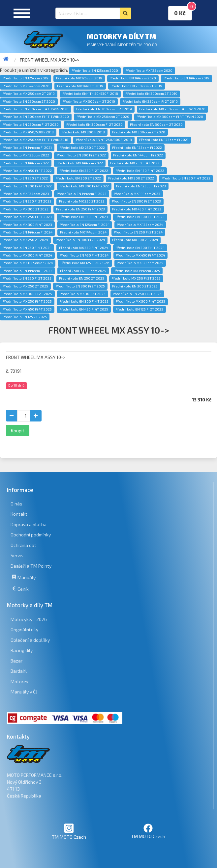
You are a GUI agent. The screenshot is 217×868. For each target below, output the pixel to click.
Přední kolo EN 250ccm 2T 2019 (136, 86)
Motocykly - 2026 (29, 619)
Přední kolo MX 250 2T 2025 (25, 286)
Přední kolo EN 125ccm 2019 (26, 78)
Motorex (19, 681)
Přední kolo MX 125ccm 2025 (140, 263)
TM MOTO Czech (69, 831)
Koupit (18, 431)
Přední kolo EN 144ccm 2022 (26, 163)
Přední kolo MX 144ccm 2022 (80, 163)
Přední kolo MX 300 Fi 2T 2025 (27, 294)
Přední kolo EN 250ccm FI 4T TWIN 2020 (36, 109)
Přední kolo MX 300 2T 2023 (26, 209)
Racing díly (22, 650)
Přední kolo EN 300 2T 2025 (135, 286)
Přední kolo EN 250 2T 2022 (25, 178)
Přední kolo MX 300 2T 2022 (131, 178)
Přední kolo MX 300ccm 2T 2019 (89, 101)
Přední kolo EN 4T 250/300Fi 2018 (104, 140)
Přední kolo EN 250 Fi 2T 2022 (84, 171)
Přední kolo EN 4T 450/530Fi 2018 (90, 94)
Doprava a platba (29, 524)
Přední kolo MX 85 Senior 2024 (28, 263)
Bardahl (19, 671)
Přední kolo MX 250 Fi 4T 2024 (84, 248)
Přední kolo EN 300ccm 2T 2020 (156, 124)
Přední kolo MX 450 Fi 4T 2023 (137, 209)
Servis (17, 555)
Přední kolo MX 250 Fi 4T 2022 (135, 163)
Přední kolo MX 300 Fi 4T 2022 (84, 186)
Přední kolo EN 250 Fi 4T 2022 (186, 178)
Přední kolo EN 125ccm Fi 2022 (137, 148)
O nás (16, 504)
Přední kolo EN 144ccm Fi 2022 (138, 155)
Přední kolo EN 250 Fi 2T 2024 (138, 232)
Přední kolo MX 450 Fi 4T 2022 (27, 171)
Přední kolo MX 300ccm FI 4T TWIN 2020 (170, 117)
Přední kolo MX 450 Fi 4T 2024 (140, 255)
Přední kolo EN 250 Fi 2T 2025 (27, 278)
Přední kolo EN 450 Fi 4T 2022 (140, 171)
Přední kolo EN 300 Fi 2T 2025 (80, 286)
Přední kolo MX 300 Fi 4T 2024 (27, 255)
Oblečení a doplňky (30, 640)
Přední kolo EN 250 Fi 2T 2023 (27, 201)
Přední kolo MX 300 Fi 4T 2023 (27, 225)
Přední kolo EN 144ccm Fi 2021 (27, 148)
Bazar (16, 661)
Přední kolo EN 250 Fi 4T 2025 (137, 294)
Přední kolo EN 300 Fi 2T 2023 (136, 201)
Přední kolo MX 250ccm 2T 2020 (103, 117)
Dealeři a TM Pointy (31, 566)
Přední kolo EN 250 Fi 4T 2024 (27, 248)
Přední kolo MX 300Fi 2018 (83, 132)
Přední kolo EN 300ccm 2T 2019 (151, 94)
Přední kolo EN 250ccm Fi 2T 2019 (150, 101)
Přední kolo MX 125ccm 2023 (26, 194)
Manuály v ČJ (24, 692)
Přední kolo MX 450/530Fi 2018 (28, 132)
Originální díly (24, 629)
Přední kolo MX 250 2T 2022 (82, 148)
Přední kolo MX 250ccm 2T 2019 (29, 94)
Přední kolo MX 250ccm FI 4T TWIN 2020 (172, 109)
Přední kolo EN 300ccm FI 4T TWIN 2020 (36, 117)
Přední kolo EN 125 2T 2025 (25, 317)
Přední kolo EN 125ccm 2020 (95, 70)
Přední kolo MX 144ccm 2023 (137, 194)
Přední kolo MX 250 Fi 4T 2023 (27, 217)
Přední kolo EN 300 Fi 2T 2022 (81, 155)
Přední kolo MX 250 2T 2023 (82, 201)
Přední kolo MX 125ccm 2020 (149, 70)
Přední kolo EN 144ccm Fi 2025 (28, 271)
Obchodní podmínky (31, 535)
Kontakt (19, 514)
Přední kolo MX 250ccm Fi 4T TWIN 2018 (35, 140)
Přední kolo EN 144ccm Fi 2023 (82, 194)
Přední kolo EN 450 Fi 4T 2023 (84, 217)
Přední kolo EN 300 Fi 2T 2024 (80, 240)
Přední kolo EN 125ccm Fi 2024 (85, 225)
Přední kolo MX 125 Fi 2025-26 (85, 263)
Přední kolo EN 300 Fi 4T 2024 (140, 248)
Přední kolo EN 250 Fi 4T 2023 (80, 209)
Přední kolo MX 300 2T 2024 (135, 240)
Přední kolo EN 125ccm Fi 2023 (141, 186)
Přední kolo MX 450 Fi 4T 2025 (27, 309)
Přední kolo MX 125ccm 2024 (140, 225)
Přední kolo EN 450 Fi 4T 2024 (84, 255)
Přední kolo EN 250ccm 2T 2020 (29, 101)
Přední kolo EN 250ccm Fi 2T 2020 (31, 124)
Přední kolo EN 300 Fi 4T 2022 (27, 186)
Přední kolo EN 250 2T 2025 (82, 278)
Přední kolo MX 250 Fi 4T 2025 (27, 301)
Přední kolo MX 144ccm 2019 (80, 86)
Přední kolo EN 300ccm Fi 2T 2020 (94, 124)
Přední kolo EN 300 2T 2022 (78, 178)
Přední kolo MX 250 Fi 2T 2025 (136, 278)
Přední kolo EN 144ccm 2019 (186, 78)
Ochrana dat (23, 545)
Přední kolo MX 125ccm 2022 (26, 155)
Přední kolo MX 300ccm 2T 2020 (139, 132)
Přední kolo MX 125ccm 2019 (79, 78)
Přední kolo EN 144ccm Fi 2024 (28, 232)
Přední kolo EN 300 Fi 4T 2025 (84, 301)
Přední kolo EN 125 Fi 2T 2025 (139, 309)
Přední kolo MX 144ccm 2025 (137, 271)
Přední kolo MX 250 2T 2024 (25, 240)
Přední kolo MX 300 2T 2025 (83, 294)
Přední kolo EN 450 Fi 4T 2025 (84, 309)
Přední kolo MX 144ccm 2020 (26, 86)
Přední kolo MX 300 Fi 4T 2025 (140, 301)
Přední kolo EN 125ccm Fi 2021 (164, 140)
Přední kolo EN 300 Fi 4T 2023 (140, 217)
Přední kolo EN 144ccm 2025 (83, 271)
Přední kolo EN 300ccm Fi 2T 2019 (104, 109)
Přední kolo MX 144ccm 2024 (83, 232)
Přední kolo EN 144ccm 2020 (133, 78)
